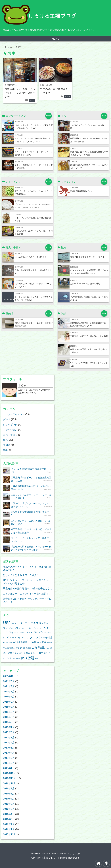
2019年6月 (9, 697)
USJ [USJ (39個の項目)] (7, 623)
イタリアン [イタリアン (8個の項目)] (24, 623)
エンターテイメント (14, 414)
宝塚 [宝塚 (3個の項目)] (18, 648)
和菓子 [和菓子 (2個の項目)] (39, 642)
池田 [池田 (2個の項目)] (48, 648)
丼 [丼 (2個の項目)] (4, 642)
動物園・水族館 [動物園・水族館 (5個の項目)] (29, 642)
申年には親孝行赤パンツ (81, 191)
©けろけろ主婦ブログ (44, 858)
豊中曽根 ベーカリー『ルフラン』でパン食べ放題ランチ (20, 93)
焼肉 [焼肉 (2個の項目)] (17, 653)
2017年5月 (9, 748)
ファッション (10, 430)
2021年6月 (9, 681)
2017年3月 (9, 758)
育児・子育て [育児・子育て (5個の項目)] (37, 653)
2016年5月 (9, 809)
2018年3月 (9, 717)
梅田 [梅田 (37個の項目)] (42, 647)
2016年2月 (9, 824)
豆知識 (7, 445)
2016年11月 (9, 778)
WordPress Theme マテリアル (62, 853)
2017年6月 (9, 743)
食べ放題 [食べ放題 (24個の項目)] (27, 658)
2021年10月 (9, 676)
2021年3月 (9, 686)
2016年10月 (9, 783)
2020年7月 (9, 692)
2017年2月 (9, 763)
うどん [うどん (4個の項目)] (14, 623)
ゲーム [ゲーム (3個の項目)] (21, 628)
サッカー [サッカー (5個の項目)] (29, 628)
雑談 (5, 450)
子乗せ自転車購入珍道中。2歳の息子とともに (28, 589)
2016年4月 (9, 814)
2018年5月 (9, 712)
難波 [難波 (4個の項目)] (18, 659)
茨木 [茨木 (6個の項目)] (10, 658)
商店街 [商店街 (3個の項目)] (50, 642)
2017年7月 (9, 737)
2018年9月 (9, 702)
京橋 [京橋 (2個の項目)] (7, 642)
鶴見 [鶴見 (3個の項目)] (37, 659)
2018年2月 (9, 722)
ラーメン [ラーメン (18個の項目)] (36, 637)
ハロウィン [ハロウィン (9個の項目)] (37, 632)
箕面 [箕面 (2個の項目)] (24, 653)
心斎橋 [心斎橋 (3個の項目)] (28, 648)
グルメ (32, 100)
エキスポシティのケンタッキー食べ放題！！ (27, 594)
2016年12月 (9, 773)
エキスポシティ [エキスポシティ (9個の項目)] (40, 623)
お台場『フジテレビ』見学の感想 (85, 284)
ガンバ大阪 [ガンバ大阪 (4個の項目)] (13, 628)
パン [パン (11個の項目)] (8, 637)
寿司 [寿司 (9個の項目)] (23, 648)
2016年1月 (9, 829)
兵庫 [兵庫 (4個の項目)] (18, 642)
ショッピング (10, 425)
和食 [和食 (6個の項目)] (44, 642)
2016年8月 (9, 794)
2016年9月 (9, 788)
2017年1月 (9, 768)
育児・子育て (10, 435)
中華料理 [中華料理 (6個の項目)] (48, 638)
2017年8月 (9, 732)
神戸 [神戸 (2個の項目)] (20, 653)
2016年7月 (9, 799)
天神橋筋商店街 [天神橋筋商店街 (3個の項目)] (9, 648)
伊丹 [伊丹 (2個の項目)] (10, 642)
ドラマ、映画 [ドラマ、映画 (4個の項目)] (25, 632)
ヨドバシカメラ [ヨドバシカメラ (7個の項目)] (20, 638)
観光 (5, 440)
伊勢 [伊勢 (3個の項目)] (14, 642)
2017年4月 (9, 753)
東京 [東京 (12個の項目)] (34, 648)
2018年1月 (9, 727)
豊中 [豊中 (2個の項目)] (14, 659)
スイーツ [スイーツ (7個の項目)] (14, 632)
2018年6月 (9, 707)
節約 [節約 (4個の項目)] (28, 653)
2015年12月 (9, 834)
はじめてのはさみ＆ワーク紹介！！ (31, 257)
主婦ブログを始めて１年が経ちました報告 (89, 336)
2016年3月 (9, 819)
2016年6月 (9, 804)
